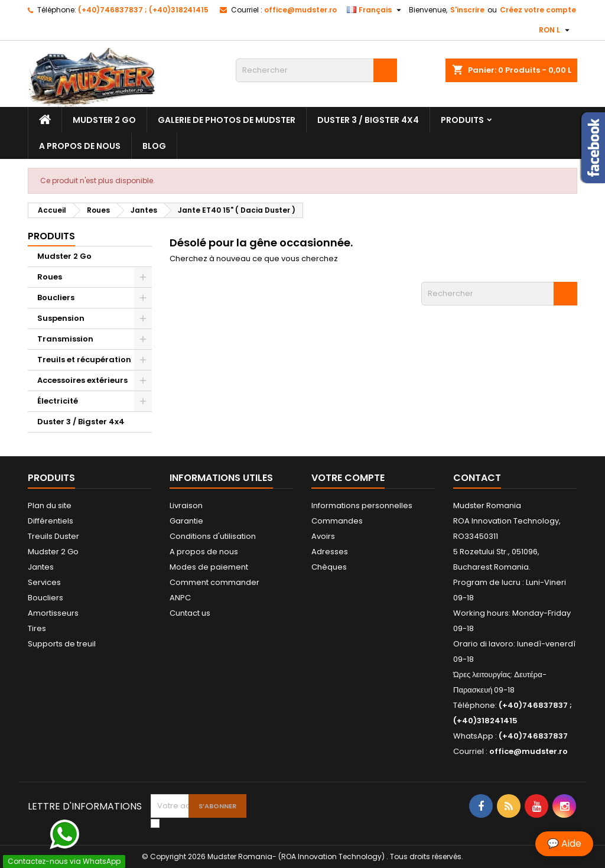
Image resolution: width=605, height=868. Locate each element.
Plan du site (50, 505)
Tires (37, 628)
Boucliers (56, 298)
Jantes (41, 567)
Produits (462, 120)
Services (44, 582)
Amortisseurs (53, 613)
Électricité (58, 401)
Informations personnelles (362, 505)
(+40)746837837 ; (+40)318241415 (143, 10)
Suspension (61, 318)
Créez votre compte (538, 10)
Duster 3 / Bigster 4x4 (368, 120)
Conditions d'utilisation (213, 536)
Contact (477, 478)
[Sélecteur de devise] (556, 30)
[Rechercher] (316, 70)
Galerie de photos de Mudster (227, 120)
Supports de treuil (62, 644)
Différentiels (51, 521)
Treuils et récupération (84, 360)
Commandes (337, 521)
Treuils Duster (53, 536)
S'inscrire (467, 10)
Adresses (330, 552)
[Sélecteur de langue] (375, 10)
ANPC (180, 598)
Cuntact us (190, 613)
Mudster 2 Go (104, 120)
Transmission (65, 339)
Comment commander (214, 582)
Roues (50, 277)
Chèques (329, 567)
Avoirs (323, 536)
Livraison (186, 505)
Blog (154, 146)
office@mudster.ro (300, 10)
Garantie (186, 521)
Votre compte (348, 478)
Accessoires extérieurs (82, 380)
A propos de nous (80, 146)
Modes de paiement (209, 567)
